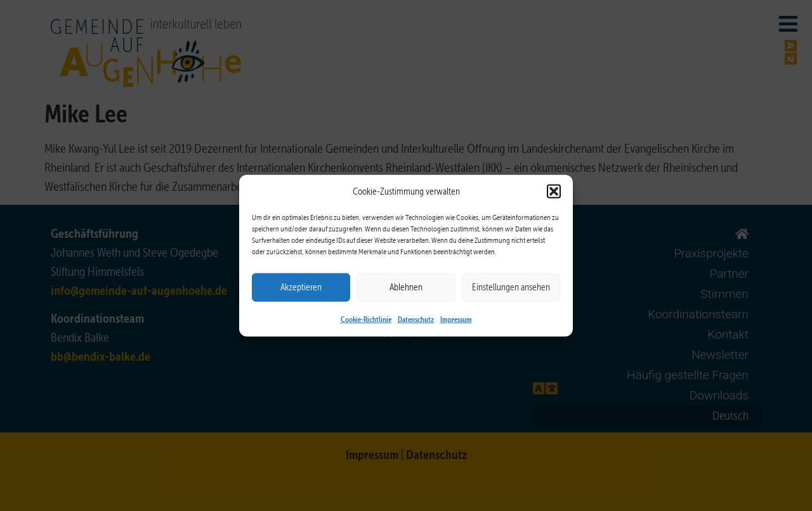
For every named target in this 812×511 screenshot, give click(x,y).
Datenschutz (416, 318)
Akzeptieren (301, 287)
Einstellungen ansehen (511, 287)
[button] (554, 191)
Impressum (456, 318)
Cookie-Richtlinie (366, 318)
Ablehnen (406, 287)
